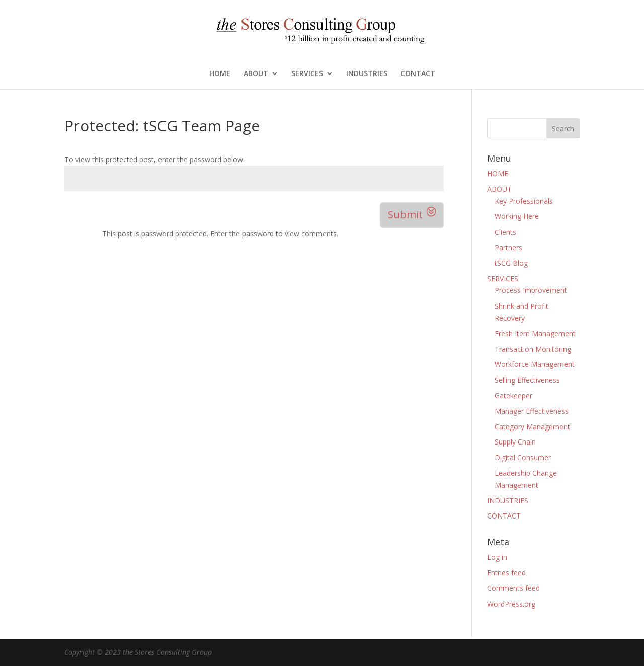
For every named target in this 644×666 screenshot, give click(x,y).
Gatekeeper (513, 395)
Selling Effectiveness (527, 380)
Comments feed (513, 588)
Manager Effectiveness (532, 411)
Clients (505, 232)
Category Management (532, 427)
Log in (497, 557)
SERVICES (307, 74)
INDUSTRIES (367, 74)
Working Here (517, 216)
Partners (508, 247)
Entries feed (506, 573)
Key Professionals (524, 201)
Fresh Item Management (535, 334)
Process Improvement (531, 290)
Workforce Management (535, 364)
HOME (220, 74)
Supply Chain (515, 442)
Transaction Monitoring (533, 349)
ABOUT (256, 74)
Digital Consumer (523, 457)
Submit (405, 215)
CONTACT (418, 74)
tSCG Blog (511, 263)
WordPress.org (511, 604)
